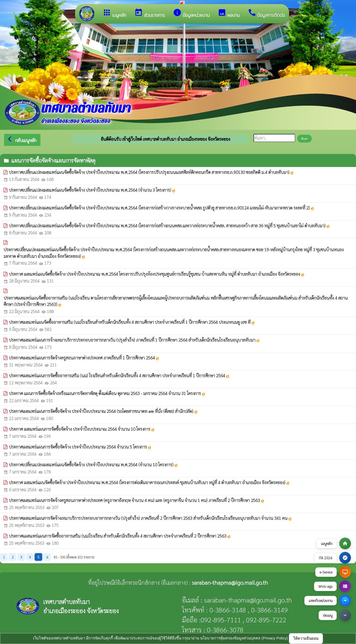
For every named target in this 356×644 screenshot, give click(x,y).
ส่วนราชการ (150, 13)
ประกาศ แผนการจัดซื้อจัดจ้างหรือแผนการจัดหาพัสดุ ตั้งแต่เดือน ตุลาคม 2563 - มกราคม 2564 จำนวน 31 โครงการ (107, 393)
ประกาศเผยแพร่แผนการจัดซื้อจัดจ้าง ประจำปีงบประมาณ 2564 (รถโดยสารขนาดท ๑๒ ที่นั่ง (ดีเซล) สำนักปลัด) (103, 411)
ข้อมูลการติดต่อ (266, 13)
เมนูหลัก (114, 13)
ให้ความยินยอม (306, 638)
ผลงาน (229, 13)
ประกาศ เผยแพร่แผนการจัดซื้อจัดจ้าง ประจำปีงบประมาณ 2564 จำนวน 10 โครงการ (82, 429)
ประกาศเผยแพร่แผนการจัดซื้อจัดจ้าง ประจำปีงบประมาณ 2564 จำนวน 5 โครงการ (80, 447)
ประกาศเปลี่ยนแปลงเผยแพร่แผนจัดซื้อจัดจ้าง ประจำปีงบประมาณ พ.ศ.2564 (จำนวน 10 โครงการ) (93, 465)
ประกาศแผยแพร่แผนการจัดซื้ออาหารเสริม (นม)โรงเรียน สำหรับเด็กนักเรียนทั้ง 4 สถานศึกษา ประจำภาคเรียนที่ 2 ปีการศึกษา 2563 (120, 536)
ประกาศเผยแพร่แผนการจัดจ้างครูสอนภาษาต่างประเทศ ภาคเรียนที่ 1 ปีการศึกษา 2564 (84, 358)
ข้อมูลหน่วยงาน (191, 13)
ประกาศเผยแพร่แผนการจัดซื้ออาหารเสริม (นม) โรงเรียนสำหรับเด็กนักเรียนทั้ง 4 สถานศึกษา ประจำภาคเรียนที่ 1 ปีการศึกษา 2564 (119, 375)
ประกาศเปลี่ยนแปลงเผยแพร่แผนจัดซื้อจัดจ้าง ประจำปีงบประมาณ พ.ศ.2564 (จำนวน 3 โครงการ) (92, 190)
